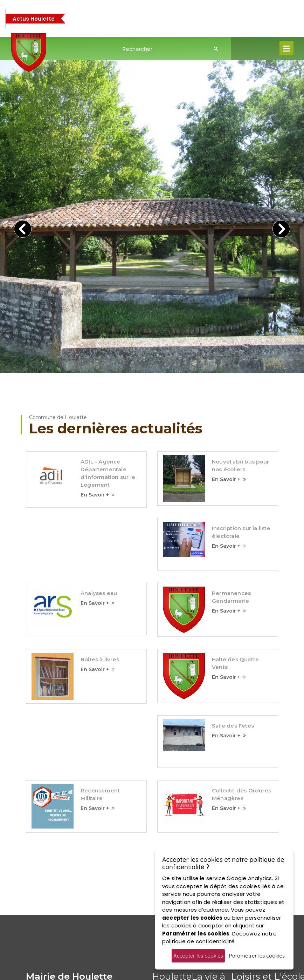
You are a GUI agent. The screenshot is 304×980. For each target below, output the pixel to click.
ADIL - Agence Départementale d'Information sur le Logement (108, 362)
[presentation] (23, 173)
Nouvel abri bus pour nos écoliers (240, 354)
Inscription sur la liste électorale (241, 420)
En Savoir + (98, 383)
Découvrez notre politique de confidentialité (219, 938)
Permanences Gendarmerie (231, 485)
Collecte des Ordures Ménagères (241, 682)
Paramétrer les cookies (257, 956)
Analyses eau (99, 481)
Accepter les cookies (198, 956)
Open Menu (286, 48)
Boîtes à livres (100, 548)
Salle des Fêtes (233, 614)
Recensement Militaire (100, 682)
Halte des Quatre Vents (235, 551)
